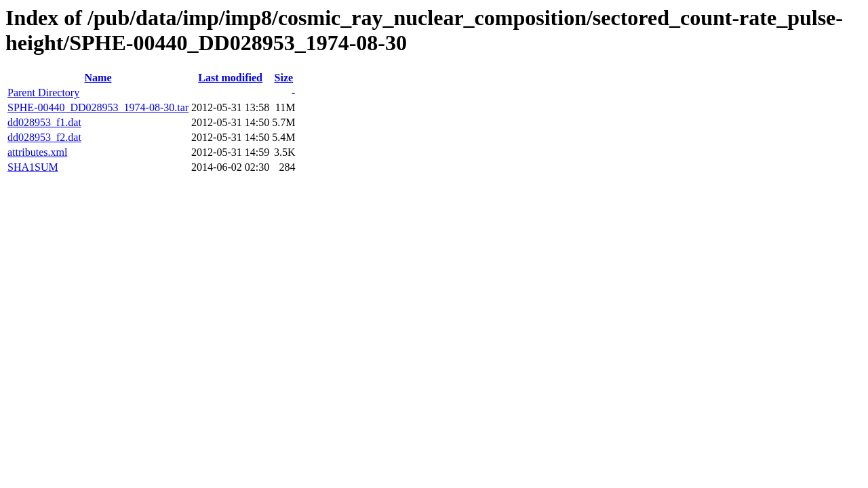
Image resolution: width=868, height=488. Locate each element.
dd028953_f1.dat (44, 122)
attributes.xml (37, 152)
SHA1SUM (33, 167)
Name (98, 78)
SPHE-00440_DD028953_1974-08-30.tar (98, 107)
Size (284, 78)
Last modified (230, 78)
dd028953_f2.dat (44, 137)
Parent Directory (43, 93)
